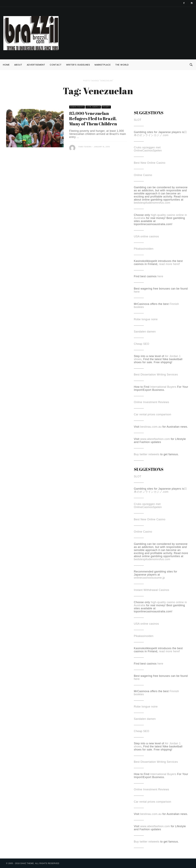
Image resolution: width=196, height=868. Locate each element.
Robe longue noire (146, 319)
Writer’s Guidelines (78, 65)
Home (6, 65)
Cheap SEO (142, 344)
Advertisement (36, 65)
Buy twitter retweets (147, 454)
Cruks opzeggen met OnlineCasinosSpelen (148, 149)
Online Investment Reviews (152, 402)
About (18, 65)
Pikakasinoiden (144, 249)
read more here (169, 264)
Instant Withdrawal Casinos (152, 590)
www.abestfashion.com (155, 439)
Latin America (93, 107)
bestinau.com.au (151, 427)
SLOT (138, 120)
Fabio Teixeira (85, 147)
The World (122, 65)
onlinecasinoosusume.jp (149, 578)
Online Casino (143, 175)
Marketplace (103, 65)
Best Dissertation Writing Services (156, 375)
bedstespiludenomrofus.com (152, 203)
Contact (56, 65)
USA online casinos (146, 236)
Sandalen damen (145, 332)
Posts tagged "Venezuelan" (98, 81)
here (160, 276)
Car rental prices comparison (153, 414)
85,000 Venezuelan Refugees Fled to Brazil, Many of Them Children (93, 118)
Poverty (106, 107)
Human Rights (77, 107)
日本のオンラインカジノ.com (160, 134)
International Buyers (163, 387)
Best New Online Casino (150, 163)
